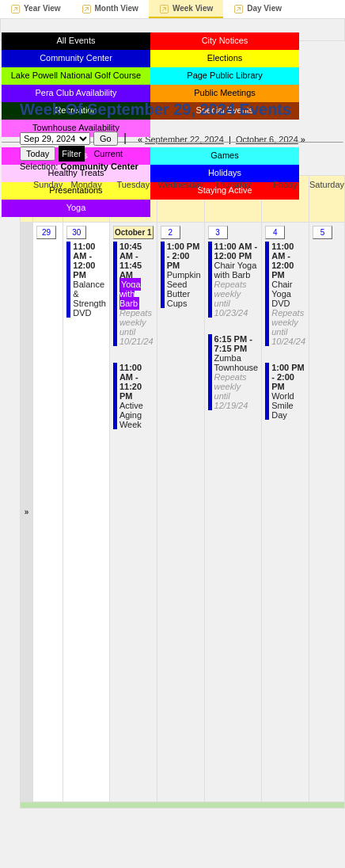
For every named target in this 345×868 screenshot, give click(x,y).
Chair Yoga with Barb (236, 280)
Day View (264, 8)
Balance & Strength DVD (89, 280)
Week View (193, 8)
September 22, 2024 (184, 139)
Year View (42, 8)
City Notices (225, 40)
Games (224, 155)
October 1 (133, 232)
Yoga (76, 207)
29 (46, 232)
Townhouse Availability (76, 128)
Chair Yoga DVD (288, 294)
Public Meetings (225, 93)
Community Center (76, 58)
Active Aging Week (131, 396)
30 (76, 232)
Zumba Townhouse (237, 372)
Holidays (225, 173)
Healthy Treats (76, 173)
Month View (117, 8)
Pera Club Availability (76, 93)
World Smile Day (288, 391)
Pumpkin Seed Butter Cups (184, 275)
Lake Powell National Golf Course (76, 75)
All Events (76, 40)
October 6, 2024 (267, 139)
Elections (225, 58)
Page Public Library (224, 75)
